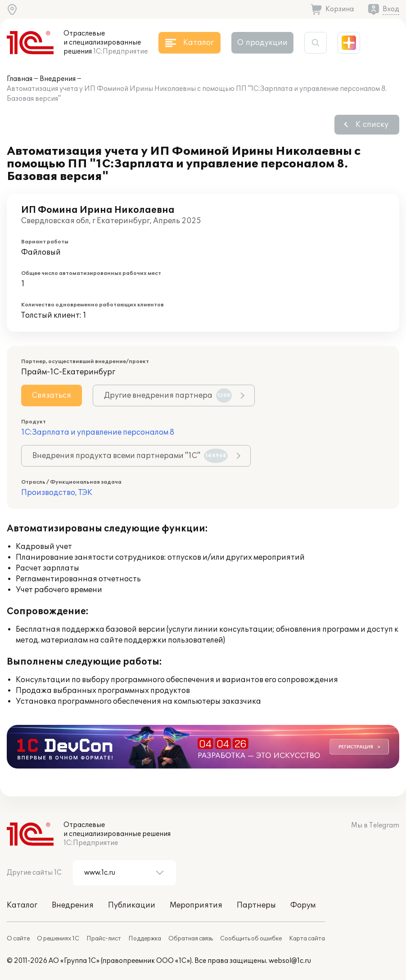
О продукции (262, 43)
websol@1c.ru (290, 961)
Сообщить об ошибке (251, 939)
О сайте (18, 939)
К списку (372, 125)
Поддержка (145, 939)
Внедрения (58, 79)
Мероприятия (196, 905)
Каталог (22, 905)
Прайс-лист (104, 939)
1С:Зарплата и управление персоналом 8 (98, 432)
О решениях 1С (58, 939)
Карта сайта (307, 939)
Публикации (132, 905)
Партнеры (256, 905)
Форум (303, 905)
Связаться (52, 396)
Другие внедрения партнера (168, 396)
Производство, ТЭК (57, 493)
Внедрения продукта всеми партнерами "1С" (130, 456)
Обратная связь (191, 939)
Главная (20, 79)
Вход (391, 9)
